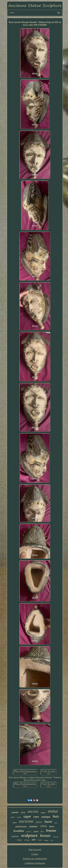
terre (52, 827)
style (13, 817)
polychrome (21, 826)
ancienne (26, 821)
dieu (42, 832)
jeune (40, 840)
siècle (23, 812)
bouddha (19, 831)
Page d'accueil (35, 850)
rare (36, 817)
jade (34, 840)
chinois (46, 840)
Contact (35, 854)
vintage (27, 840)
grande (15, 812)
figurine (29, 832)
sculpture (29, 835)
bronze (45, 836)
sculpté (43, 813)
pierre (39, 822)
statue (53, 811)
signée (36, 831)
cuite (19, 817)
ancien (33, 811)
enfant (15, 823)
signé (27, 816)
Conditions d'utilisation (35, 863)
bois (56, 816)
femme (51, 830)
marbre (15, 836)
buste (48, 822)
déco (52, 840)
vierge (19, 840)
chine (43, 826)
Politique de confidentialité (35, 859)
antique (46, 817)
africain (56, 837)
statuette (33, 826)
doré (56, 823)
